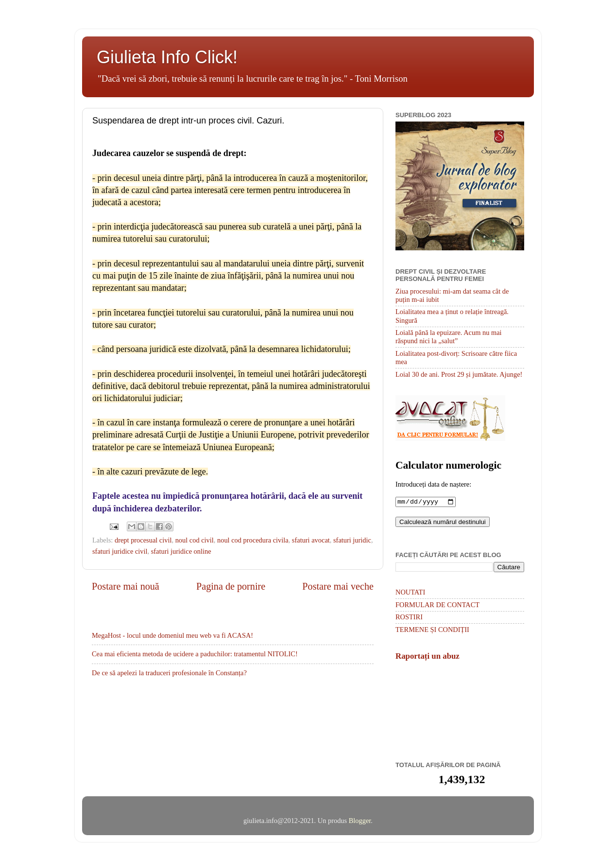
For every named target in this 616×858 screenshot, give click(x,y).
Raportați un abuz (428, 657)
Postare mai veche (338, 586)
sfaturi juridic (352, 540)
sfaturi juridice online (181, 551)
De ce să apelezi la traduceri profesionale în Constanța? (169, 673)
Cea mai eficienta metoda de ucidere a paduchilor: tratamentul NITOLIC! (195, 654)
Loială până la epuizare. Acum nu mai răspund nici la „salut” (449, 337)
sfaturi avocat (311, 540)
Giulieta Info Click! (167, 57)
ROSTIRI (409, 618)
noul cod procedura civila (253, 540)
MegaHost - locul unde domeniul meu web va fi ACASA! (172, 635)
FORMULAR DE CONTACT (437, 606)
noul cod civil (195, 540)
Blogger (360, 822)
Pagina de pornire (231, 586)
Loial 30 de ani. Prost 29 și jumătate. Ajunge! (459, 374)
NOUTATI (410, 593)
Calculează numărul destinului (443, 523)
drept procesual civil (143, 540)
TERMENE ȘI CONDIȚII (432, 630)
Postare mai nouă (126, 586)
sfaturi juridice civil (120, 551)
